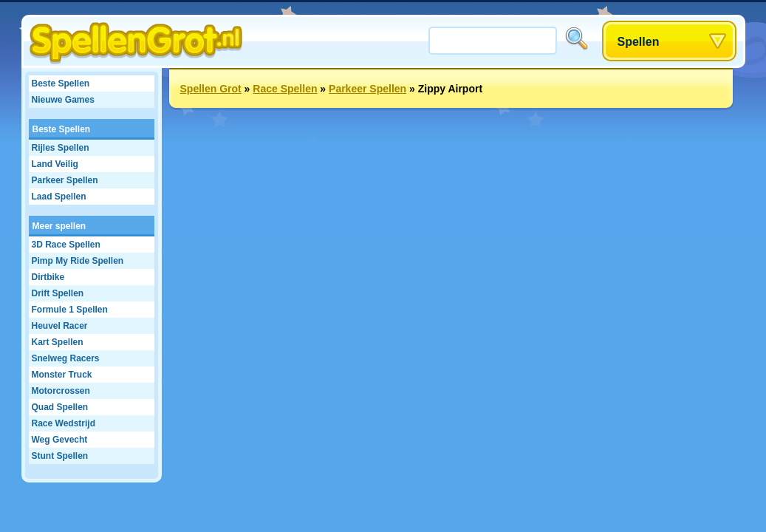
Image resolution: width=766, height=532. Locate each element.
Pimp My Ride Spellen (78, 261)
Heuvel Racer (60, 326)
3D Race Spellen (66, 245)
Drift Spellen (58, 293)
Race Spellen (285, 89)
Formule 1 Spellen (70, 310)
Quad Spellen (60, 407)
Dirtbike (48, 277)
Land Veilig (55, 164)
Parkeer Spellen (65, 180)
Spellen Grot (211, 89)
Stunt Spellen (60, 456)
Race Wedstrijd (64, 423)
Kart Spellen (58, 342)
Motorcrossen (61, 391)
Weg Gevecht (60, 440)
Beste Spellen (61, 83)
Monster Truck (62, 375)
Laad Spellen (59, 197)
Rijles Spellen (61, 148)
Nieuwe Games (63, 100)
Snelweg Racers (66, 358)
